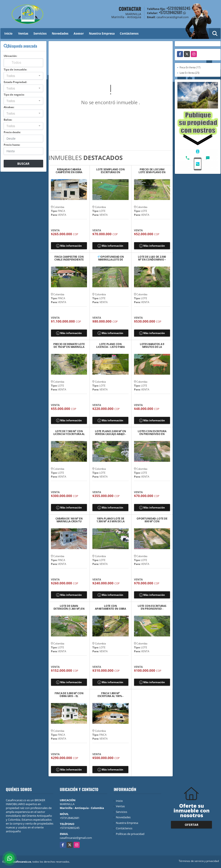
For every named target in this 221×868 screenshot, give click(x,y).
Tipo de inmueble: (15, 70)
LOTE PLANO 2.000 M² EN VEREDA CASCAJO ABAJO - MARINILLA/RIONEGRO (110, 433)
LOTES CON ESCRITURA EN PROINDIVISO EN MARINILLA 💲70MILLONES (152, 433)
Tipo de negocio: (14, 95)
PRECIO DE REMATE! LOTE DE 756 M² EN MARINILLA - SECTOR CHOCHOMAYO (69, 345)
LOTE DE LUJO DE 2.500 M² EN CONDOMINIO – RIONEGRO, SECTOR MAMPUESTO (152, 258)
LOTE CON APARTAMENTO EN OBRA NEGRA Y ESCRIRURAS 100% (110, 607)
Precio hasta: (12, 145)
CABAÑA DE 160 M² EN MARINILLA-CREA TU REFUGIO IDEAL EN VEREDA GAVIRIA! (69, 520)
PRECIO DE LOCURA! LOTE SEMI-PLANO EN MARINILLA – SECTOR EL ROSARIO (152, 171)
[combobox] (23, 76)
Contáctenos (129, 33)
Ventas (23, 33)
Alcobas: (9, 107)
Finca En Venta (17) (190, 67)
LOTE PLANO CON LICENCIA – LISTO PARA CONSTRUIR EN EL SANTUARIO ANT (110, 345)
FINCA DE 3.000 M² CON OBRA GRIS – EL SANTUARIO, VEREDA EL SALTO (69, 695)
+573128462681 (171, 12)
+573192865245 (178, 8)
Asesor (79, 33)
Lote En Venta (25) (189, 73)
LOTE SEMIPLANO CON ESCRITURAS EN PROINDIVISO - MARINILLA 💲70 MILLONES (110, 171)
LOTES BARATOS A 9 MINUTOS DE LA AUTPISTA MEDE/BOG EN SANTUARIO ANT (152, 345)
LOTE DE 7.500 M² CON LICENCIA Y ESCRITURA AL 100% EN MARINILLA (69, 433)
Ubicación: (10, 56)
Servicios (40, 33)
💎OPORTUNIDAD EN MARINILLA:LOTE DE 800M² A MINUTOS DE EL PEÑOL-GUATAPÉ (111, 258)
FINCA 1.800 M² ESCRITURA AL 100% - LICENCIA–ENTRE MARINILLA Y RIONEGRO (110, 695)
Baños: (8, 120)
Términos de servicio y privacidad (199, 861)
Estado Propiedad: (15, 82)
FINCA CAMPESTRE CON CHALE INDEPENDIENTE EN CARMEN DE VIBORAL (69, 258)
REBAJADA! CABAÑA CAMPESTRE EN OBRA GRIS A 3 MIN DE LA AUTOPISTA (69, 171)
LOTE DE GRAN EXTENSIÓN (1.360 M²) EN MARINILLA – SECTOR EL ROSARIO (69, 607)
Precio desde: (12, 132)
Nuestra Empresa (102, 33)
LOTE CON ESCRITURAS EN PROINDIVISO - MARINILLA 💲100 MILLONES (152, 607)
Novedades (60, 33)
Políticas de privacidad (130, 834)
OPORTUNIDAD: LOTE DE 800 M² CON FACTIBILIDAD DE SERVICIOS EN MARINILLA (152, 520)
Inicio (8, 33)
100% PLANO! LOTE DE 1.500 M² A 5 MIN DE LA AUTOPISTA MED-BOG (110, 520)
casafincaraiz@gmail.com (76, 838)
